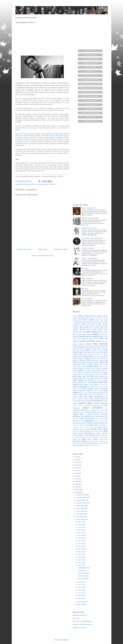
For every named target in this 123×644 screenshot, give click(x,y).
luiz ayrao (102, 385)
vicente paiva (103, 439)
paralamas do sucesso (81, 416)
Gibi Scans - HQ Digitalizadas (82, 621)
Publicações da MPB (90, 55)
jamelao (75, 374)
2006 (77, 492)
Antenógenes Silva (84, 568)
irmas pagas (88, 370)
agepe (83, 318)
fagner (88, 358)
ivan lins (104, 370)
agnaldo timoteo (90, 318)
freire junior (95, 360)
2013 (77, 473)
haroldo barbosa (87, 364)
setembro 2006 (81, 503)
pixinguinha (92, 418)
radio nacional (100, 418)
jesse (101, 374)
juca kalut (97, 380)
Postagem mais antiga (61, 249)
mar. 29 (81, 527)
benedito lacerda (91, 332)
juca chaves (89, 380)
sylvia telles (94, 431)
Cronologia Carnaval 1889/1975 (90, 88)
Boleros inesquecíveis (88, 208)
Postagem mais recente (24, 249)
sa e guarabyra (87, 427)
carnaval (90, 341)
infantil (80, 370)
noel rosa (84, 410)
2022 (77, 462)
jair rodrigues (103, 372)
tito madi (85, 435)
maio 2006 (80, 514)
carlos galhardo (82, 339)
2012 (77, 476)
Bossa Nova (90, 71)
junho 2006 (80, 511)
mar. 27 (81, 533)
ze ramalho (79, 445)
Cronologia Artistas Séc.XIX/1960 (90, 84)
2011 (77, 479)
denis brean (104, 348)
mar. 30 (81, 524)
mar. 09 (81, 596)
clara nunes (89, 346)
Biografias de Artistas (90, 63)
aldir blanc (82, 322)
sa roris (94, 427)
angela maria (86, 324)
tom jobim (92, 435)
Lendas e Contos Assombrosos (82, 624)
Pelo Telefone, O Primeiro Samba (92, 238)
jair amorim (95, 372)
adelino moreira (84, 316)
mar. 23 (81, 543)
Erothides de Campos (56, 136)
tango (105, 431)
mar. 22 (81, 546)
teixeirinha (88, 433)
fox (77, 360)
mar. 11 (81, 590)
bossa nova (104, 335)
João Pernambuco (84, 573)
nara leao (88, 405)
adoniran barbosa (96, 316)
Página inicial (43, 249)
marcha (89, 390)
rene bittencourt (78, 423)
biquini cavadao (87, 335)
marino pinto (92, 393)
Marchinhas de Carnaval (89, 228)
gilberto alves (95, 362)
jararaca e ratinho (94, 374)
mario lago (100, 393)
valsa (84, 439)
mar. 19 (81, 554)
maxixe (75, 397)
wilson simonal (99, 443)
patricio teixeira (95, 416)
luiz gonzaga (82, 386)
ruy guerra (102, 425)
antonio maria (83, 326)
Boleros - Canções (90, 67)
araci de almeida (95, 326)
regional (89, 421)
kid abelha (104, 380)
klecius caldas (77, 382)
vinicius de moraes (80, 441)
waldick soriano (103, 441)
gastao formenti (86, 362)
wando (84, 443)
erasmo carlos (88, 356)
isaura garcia (96, 370)
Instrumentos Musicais (90, 101)
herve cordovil (96, 368)
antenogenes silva (29, 184)
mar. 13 (81, 585)
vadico (96, 437)
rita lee (85, 423)
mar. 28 (81, 530)
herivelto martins (93, 366)
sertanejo (94, 429)
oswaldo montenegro (101, 414)
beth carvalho (77, 335)
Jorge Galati (64, 134)
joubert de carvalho (101, 378)
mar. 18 (81, 557)
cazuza (88, 344)
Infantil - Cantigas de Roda (90, 96)
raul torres (39, 184)
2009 (77, 484)
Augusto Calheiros (23, 138)
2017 (77, 468)
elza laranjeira (96, 354)
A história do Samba (88, 248)
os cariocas (88, 414)
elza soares (104, 354)
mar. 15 (81, 565)
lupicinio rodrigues (88, 389)
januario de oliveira (84, 374)
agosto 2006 (81, 506)
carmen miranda (79, 341)
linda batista (94, 385)
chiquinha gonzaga (79, 346)
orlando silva (78, 414)
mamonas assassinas (101, 389)
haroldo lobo (98, 364)
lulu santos (104, 387)
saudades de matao (49, 184)
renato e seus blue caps (101, 421)
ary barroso (84, 328)
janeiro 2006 (81, 604)
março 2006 (80, 519)
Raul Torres (19, 136)
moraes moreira (94, 399)
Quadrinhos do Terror (79, 627)
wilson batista (90, 443)
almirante (89, 322)
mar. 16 (81, 563)
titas (80, 435)
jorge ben (82, 378)
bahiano (100, 330)
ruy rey (79, 427)
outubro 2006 (81, 500)
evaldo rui (81, 358)
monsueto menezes (83, 399)
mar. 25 (81, 538)
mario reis (83, 395)
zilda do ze (97, 445)
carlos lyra (103, 339)
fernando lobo (95, 358)
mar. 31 (81, 522)
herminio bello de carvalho (82, 368)
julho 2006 (80, 508)
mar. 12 (81, 587)
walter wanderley (77, 443)
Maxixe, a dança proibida (89, 258)
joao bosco (77, 376)
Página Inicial (90, 51)
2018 (77, 465)
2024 (77, 457)
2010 (77, 481)
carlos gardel (93, 339)
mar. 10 (81, 593)
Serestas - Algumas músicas (90, 218)
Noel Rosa (85, 288)
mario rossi (92, 395)
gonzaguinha (77, 364)
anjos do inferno (97, 324)
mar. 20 (81, 552)
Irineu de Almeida (83, 576)
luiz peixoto (91, 387)
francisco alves (85, 360)
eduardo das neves (93, 352)
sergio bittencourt (85, 429)
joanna (105, 374)
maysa (80, 397)
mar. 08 (81, 598)
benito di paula (103, 332)
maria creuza (84, 393)
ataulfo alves (103, 328)
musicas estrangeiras (78, 406)
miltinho (85, 397)
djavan (88, 350)
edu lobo (83, 352)
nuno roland (100, 410)
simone (82, 431)
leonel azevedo (84, 385)
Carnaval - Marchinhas (90, 76)
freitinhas (102, 360)
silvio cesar (76, 431)
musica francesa (86, 401)
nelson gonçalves (92, 408)
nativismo (100, 406)
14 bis (75, 316)
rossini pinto (84, 425)
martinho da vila (102, 395)
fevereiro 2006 (81, 602)
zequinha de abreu (89, 445)
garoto (79, 362)
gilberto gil (104, 362)
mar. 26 (81, 535)
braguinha (76, 337)
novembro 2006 (82, 497)
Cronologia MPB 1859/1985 (90, 80)
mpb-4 (78, 401)
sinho (88, 431)
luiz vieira (98, 387)
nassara (94, 405)
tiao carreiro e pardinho (100, 433)
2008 (77, 487)
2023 (77, 460)
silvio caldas (103, 429)
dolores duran (97, 350)
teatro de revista (78, 433)
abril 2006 (80, 517)
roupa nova (93, 425)
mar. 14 (81, 582)
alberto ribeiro (77, 320)
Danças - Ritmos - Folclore (90, 92)
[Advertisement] (42, 39)
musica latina (85, 403)
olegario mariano (81, 412)
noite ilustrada (92, 410)
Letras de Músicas (90, 109)
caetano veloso (85, 337)
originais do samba (102, 412)
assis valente (94, 328)
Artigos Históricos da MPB (90, 59)
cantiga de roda (97, 337)
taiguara (100, 431)
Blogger (66, 640)
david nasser (84, 348)
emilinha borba (77, 356)
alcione (98, 320)
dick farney (80, 350)
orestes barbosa (91, 412)
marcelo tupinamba (79, 391)
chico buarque (100, 344)
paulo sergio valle (82, 418)
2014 (77, 471)
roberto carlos (93, 423)
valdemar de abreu (103, 437)
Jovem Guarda (90, 105)
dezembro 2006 (82, 495)
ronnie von (76, 425)
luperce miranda (77, 389)
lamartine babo (97, 382)
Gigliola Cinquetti (87, 278)
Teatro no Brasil (90, 117)
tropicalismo (83, 437)
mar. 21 (81, 549)
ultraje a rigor (90, 437)
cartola (98, 341)
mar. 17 (81, 560)
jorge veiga (90, 378)
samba (99, 427)
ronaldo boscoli (103, 423)
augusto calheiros (79, 330)
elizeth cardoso (78, 354)
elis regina (104, 352)
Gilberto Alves (23, 144)
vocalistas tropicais (93, 441)
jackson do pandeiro (84, 372)
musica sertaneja (101, 403)
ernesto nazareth (98, 356)
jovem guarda (78, 380)
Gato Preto (76, 618)
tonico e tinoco (101, 435)
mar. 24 (81, 541)
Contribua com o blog (90, 121)
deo (74, 350)
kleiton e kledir (86, 382)
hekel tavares (81, 366)
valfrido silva (77, 439)
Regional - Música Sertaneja (90, 113)
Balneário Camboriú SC (80, 615)
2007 (77, 490)
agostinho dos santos (101, 318)
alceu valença (89, 320)
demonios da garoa (94, 348)
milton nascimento (96, 397)
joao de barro (89, 376)
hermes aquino (104, 366)
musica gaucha (97, 401)
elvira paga (87, 354)
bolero (96, 334)
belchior (82, 332)
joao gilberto (100, 376)
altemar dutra (97, 322)
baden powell (91, 330)
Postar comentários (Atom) (45, 256)
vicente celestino (93, 439)
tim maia (75, 435)
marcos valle (98, 391)
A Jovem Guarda (87, 299)
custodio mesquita (98, 346)
